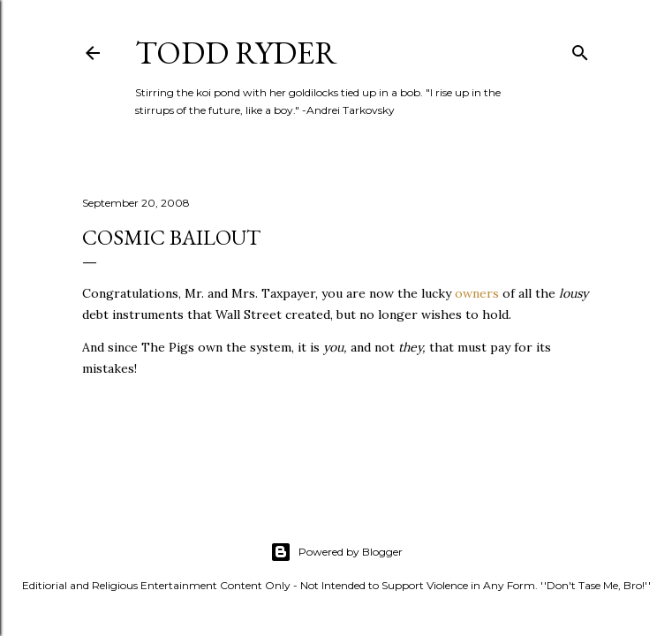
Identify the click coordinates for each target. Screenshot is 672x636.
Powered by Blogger (336, 552)
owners (477, 293)
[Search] (580, 49)
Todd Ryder (236, 53)
